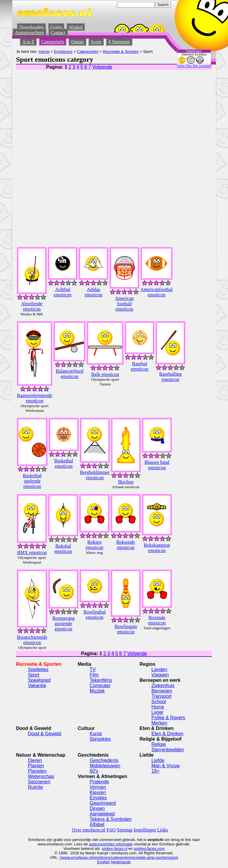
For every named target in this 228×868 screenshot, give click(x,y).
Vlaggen (160, 675)
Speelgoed (39, 680)
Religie (159, 744)
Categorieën (53, 42)
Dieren (35, 760)
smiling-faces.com (149, 849)
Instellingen (145, 830)
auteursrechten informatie (111, 844)
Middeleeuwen (105, 766)
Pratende (99, 782)
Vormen (98, 787)
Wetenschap (41, 776)
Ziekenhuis (163, 686)
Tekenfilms (101, 680)
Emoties (98, 798)
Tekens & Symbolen (111, 819)
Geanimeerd (103, 803)
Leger (157, 712)
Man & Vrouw (166, 766)
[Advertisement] (160, 153)
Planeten (37, 771)
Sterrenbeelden (168, 750)
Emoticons (63, 52)
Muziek (97, 691)
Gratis (56, 27)
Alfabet (97, 824)
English (104, 862)
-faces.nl (120, 849)
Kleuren (98, 792)
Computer (100, 686)
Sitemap (125, 830)
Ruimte (35, 787)
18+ (155, 771)
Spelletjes (38, 669)
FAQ (111, 830)
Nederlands (121, 862)
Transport (161, 696)
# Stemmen (119, 42)
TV (93, 669)
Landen (159, 669)
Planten (36, 766)
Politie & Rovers (168, 718)
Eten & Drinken (167, 734)
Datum (77, 42)
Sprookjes (100, 739)
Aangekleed (102, 814)
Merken (159, 723)
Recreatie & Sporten (121, 52)
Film (94, 675)
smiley (107, 849)
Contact (58, 33)
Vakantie (37, 686)
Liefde (158, 760)
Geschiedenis (104, 760)
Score (96, 42)
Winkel (76, 27)
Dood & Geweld (45, 734)
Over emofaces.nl (89, 830)
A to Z (28, 42)
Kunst (96, 734)
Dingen (97, 808)
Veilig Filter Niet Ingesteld (194, 66)
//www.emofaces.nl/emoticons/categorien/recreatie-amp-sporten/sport (119, 857)
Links (163, 830)
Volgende (102, 67)
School (159, 702)
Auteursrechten (29, 33)
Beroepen (162, 691)
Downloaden (31, 27)
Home (44, 52)
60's (94, 771)
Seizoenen (39, 782)
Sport (34, 675)
